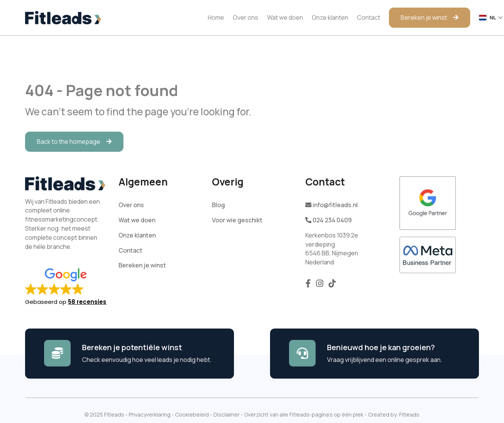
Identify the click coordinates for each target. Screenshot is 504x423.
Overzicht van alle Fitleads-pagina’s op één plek (304, 414)
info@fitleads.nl (332, 205)
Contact (369, 17)
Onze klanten (330, 17)
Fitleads (409, 414)
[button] (70, 284)
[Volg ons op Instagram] (320, 285)
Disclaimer (227, 414)
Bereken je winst (424, 17)
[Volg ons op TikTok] (332, 285)
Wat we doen (285, 17)
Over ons (246, 17)
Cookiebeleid (192, 414)
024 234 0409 (329, 220)
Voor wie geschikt (237, 220)
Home (216, 17)
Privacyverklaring (150, 414)
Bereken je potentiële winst (132, 347)
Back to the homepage (69, 142)
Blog (218, 205)
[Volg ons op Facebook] (309, 285)
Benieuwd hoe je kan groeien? (381, 347)
